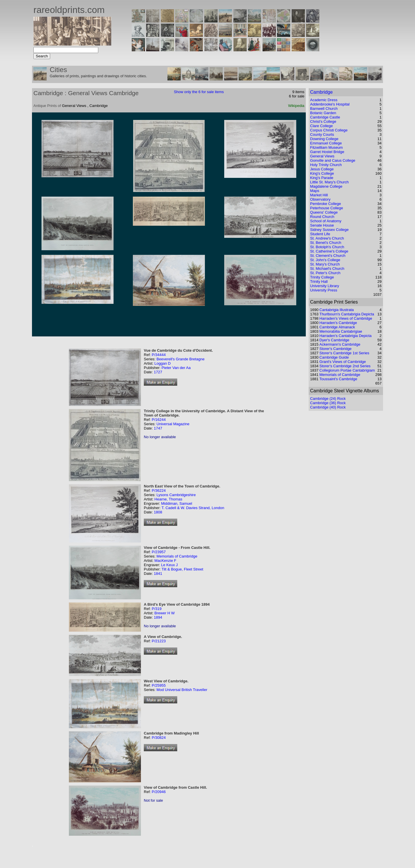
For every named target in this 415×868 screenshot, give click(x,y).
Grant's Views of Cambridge (343, 362)
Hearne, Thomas (168, 499)
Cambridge (321, 92)
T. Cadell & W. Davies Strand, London (193, 508)
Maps (315, 191)
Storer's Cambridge (335, 349)
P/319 (156, 609)
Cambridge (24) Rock (328, 399)
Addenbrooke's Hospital (330, 104)
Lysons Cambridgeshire (176, 495)
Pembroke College (326, 204)
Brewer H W (165, 613)
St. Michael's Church (327, 269)
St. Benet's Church (326, 243)
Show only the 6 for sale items (199, 92)
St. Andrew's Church (327, 238)
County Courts (322, 134)
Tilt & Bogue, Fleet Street (182, 569)
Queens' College (324, 212)
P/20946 (159, 792)
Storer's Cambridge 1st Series (344, 353)
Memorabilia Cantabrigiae (341, 331)
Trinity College (322, 277)
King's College (322, 173)
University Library (325, 286)
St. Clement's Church (328, 256)
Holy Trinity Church (326, 165)
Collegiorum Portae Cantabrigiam (347, 370)
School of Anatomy (326, 221)
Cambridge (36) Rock (328, 403)
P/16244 (159, 420)
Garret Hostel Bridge (327, 152)
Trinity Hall (319, 282)
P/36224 (159, 491)
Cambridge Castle (325, 117)
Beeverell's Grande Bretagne (181, 359)
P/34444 (159, 355)
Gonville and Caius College (333, 160)
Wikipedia (296, 106)
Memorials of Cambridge (177, 556)
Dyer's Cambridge (334, 340)
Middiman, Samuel (177, 503)
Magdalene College (326, 186)
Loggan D (163, 363)
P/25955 (159, 685)
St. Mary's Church (325, 264)
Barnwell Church (324, 109)
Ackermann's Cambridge (340, 344)
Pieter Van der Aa (176, 368)
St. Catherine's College (329, 251)
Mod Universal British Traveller (182, 690)
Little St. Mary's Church (329, 182)
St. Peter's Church (325, 273)
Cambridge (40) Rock (328, 407)
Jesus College (322, 169)
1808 (158, 512)
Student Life (320, 234)
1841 (158, 574)
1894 (158, 617)
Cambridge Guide (334, 357)
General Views (322, 156)
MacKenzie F (165, 561)
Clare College (321, 126)
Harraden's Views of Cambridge (346, 318)
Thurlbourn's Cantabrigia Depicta (347, 314)
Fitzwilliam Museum (326, 147)
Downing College (324, 139)
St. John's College (325, 260)
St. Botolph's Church (327, 247)
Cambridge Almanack (337, 327)
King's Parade (322, 178)
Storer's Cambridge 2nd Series (345, 366)
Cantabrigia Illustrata (336, 310)
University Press (324, 290)
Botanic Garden (323, 113)
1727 (158, 372)
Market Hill (319, 195)
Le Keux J (169, 565)
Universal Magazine (173, 424)
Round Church (322, 217)
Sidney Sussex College (329, 230)
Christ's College (323, 122)
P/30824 (159, 738)
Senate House (322, 225)
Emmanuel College (326, 143)
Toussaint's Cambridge (338, 379)
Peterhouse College (327, 208)
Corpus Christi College (329, 130)
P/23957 (159, 552)
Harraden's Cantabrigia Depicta (345, 336)
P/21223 (159, 641)
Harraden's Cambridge (338, 323)
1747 (158, 428)
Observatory (320, 199)
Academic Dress (324, 100)
